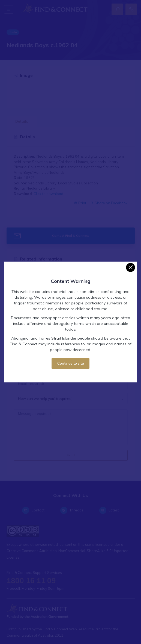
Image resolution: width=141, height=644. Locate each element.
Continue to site (71, 363)
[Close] (130, 267)
